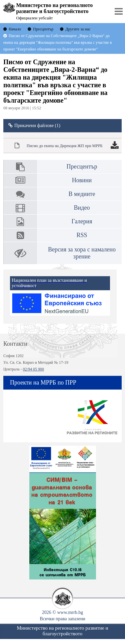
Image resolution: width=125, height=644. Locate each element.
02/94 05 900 (33, 369)
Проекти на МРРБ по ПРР (43, 383)
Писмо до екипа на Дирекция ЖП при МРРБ (64, 146)
